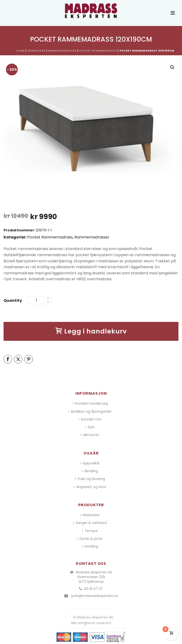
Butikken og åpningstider (90, 411)
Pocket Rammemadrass (98, 51)
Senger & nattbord (90, 523)
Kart (90, 427)
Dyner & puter (90, 539)
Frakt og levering (90, 479)
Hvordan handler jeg (90, 403)
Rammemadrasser (62, 51)
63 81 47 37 (94, 589)
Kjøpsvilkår (90, 463)
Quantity (13, 300)
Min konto (90, 435)
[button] (172, 67)
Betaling (90, 471)
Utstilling (90, 546)
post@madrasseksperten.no (95, 596)
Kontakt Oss (90, 419)
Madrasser (36, 51)
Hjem (20, 51)
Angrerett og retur (90, 487)
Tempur (90, 531)
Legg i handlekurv (91, 331)
